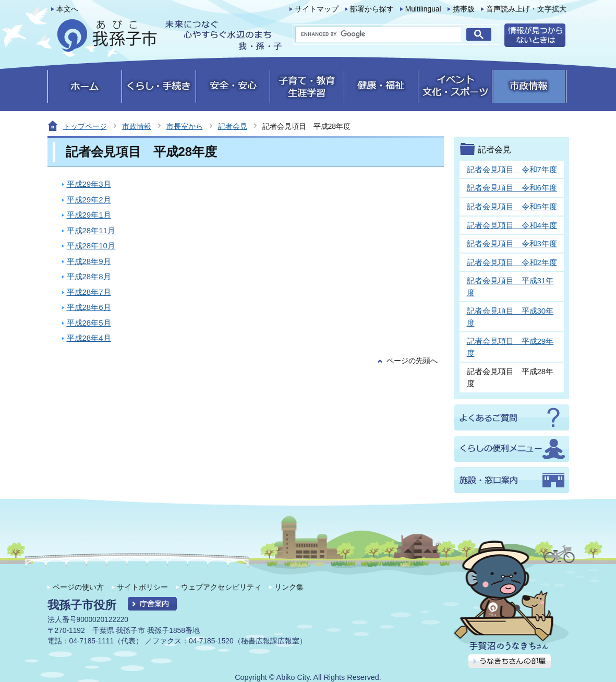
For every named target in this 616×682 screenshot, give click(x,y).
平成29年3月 (89, 184)
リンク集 (289, 587)
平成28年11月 (91, 230)
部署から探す (372, 9)
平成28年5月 (89, 323)
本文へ (67, 9)
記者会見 (233, 126)
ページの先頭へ (412, 361)
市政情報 (137, 126)
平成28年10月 (91, 246)
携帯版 (464, 9)
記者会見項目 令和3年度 (512, 243)
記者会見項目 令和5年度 (512, 206)
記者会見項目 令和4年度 (512, 225)
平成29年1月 (89, 215)
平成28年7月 (89, 292)
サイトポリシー (142, 587)
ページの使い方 (78, 587)
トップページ (85, 126)
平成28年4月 (89, 338)
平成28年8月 (89, 276)
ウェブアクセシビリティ (221, 587)
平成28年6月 (89, 307)
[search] (379, 34)
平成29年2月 (89, 200)
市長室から (185, 126)
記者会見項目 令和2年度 (512, 262)
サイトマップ (317, 9)
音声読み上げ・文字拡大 (526, 9)
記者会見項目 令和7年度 (512, 169)
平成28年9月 (89, 261)
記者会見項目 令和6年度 (512, 188)
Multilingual (423, 9)
